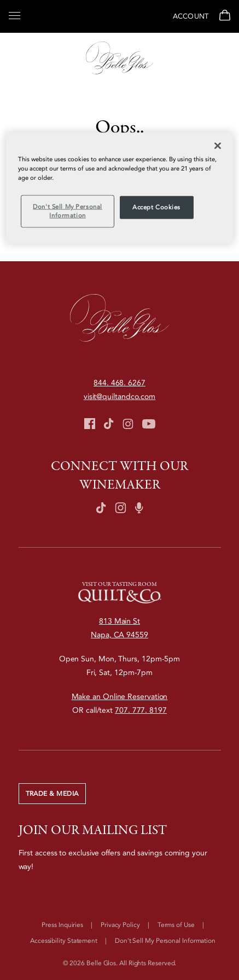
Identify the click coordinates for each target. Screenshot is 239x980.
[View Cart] (223, 16)
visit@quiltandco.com (119, 397)
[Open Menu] (14, 14)
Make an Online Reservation (120, 697)
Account (191, 16)
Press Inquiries (62, 925)
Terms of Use (176, 925)
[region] (119, 188)
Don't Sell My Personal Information (165, 941)
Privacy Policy (120, 925)
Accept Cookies (156, 207)
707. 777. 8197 (141, 710)
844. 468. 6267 (119, 383)
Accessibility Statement (64, 941)
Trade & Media (52, 794)
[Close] (218, 146)
